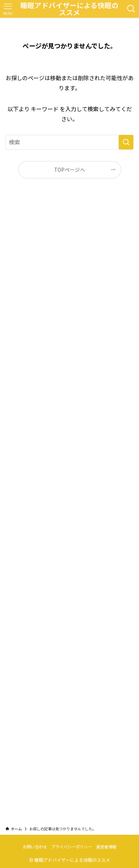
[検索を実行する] (126, 142)
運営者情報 (106, 847)
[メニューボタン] (8, 9)
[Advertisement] (69, 508)
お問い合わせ (35, 847)
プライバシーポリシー (72, 847)
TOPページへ (70, 170)
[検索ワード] (69, 142)
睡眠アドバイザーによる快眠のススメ (69, 9)
